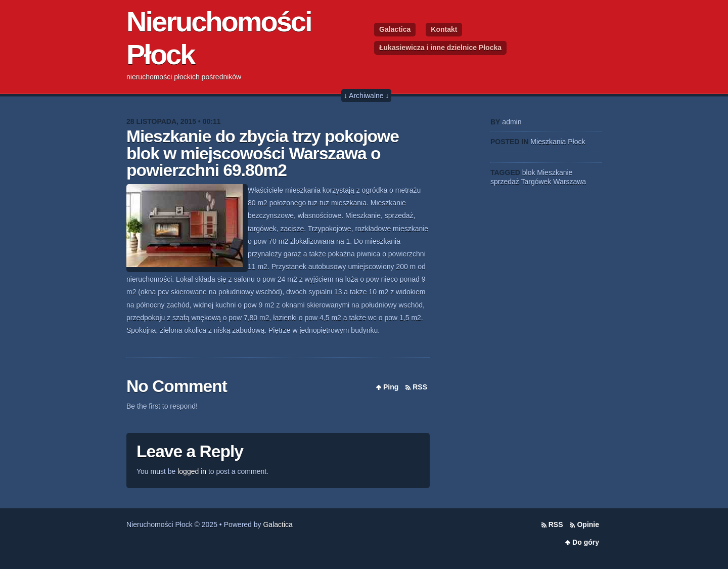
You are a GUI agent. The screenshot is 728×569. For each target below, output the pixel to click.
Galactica (395, 29)
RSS (420, 387)
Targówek (536, 182)
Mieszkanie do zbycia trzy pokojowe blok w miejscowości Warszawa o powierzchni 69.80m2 (263, 153)
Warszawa (570, 182)
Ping (391, 387)
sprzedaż (505, 182)
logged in (192, 471)
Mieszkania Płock (558, 142)
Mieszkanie (555, 172)
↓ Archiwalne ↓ (366, 96)
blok (529, 172)
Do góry (586, 542)
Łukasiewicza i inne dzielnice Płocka (440, 48)
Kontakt (444, 29)
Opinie (588, 524)
